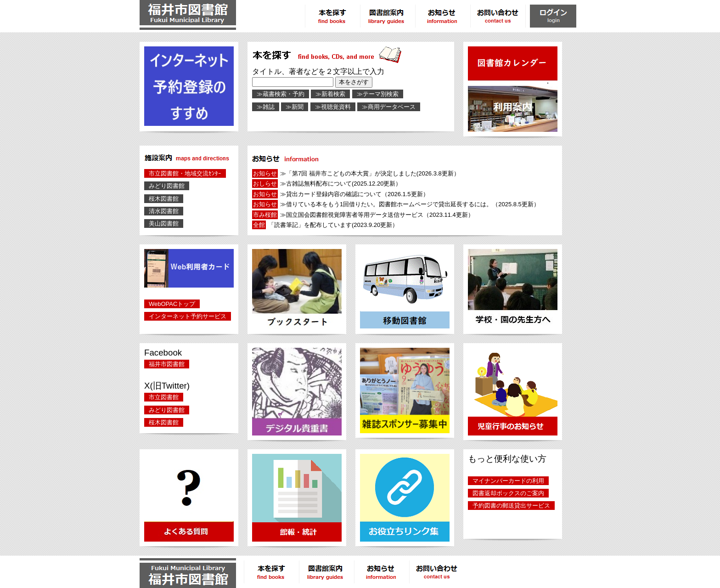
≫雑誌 (266, 107)
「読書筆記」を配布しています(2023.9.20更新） (325, 225)
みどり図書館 (167, 186)
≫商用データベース (389, 107)
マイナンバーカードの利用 (508, 481)
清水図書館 (164, 211)
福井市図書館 (167, 364)
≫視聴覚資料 (333, 107)
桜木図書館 (164, 199)
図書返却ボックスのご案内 (508, 493)
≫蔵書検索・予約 (281, 94)
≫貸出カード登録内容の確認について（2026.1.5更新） (340, 194)
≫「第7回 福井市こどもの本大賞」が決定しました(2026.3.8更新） (356, 173)
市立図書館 (164, 397)
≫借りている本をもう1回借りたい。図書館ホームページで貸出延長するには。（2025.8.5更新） (396, 204)
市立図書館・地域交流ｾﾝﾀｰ (185, 173)
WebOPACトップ (172, 304)
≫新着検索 (330, 94)
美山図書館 (164, 223)
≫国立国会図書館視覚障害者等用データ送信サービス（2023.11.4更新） (363, 215)
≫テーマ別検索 (378, 94)
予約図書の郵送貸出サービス (511, 506)
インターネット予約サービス (188, 316)
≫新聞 (295, 107)
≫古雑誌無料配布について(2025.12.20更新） (327, 184)
